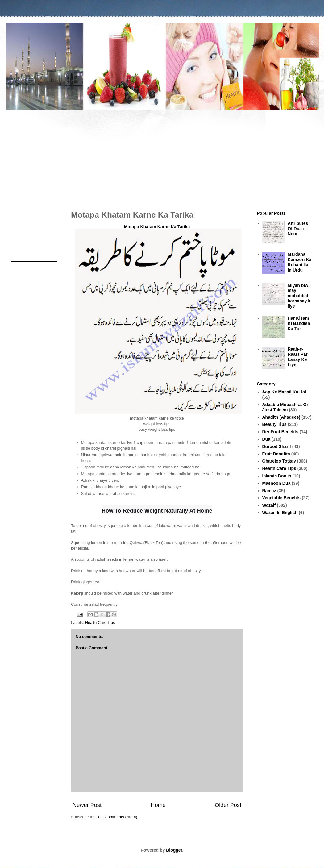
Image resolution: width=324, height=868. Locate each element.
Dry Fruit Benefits (280, 432)
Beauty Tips (274, 424)
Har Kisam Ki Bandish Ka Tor (299, 323)
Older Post (228, 805)
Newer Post (87, 805)
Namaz (269, 491)
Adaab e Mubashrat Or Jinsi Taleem (285, 407)
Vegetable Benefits (282, 498)
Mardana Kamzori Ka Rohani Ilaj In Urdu (299, 262)
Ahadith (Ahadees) (281, 417)
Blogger (174, 850)
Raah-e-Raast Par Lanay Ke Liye (298, 357)
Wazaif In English (280, 513)
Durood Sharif (277, 446)
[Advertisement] (162, 157)
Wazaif (269, 505)
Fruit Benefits (276, 454)
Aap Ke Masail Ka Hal (284, 392)
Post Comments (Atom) (116, 817)
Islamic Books (277, 476)
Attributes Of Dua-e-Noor (298, 229)
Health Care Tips (100, 623)
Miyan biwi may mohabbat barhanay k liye (299, 296)
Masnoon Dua (276, 483)
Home (158, 805)
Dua (266, 439)
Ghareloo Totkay (279, 461)
